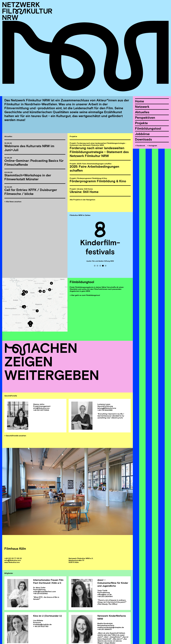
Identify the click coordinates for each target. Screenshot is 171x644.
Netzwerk (142, 107)
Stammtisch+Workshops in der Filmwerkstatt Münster (28, 177)
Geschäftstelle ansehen (16, 436)
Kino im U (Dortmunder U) (47, 616)
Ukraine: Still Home (84, 192)
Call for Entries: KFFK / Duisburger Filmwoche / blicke (31, 192)
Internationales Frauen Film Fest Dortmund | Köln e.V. (48, 581)
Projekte (141, 123)
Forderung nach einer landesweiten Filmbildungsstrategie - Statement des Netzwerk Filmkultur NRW (99, 152)
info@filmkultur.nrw (12, 560)
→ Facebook (140, 146)
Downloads (143, 139)
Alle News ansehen (14, 202)
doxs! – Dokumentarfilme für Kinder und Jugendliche (113, 583)
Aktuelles (142, 112)
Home (139, 101)
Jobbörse (142, 134)
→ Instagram (152, 146)
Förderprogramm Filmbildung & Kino (98, 181)
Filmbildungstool (148, 128)
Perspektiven (145, 118)
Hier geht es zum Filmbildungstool (86, 295)
